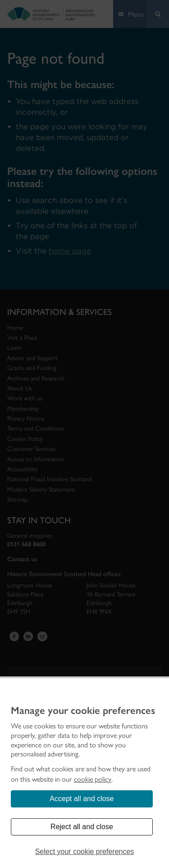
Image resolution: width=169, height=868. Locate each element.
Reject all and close (82, 827)
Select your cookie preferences (85, 852)
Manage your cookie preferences (83, 711)
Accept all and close (82, 799)
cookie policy (93, 779)
